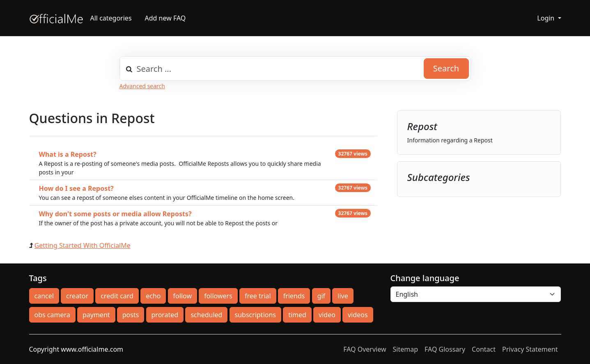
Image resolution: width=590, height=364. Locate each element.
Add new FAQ (165, 18)
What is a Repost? (68, 154)
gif (321, 296)
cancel (44, 296)
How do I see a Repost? (76, 188)
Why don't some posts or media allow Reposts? (115, 214)
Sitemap (406, 349)
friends (294, 296)
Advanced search (142, 86)
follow (183, 296)
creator (77, 296)
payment (96, 315)
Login (546, 18)
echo (153, 296)
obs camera (52, 315)
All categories (111, 18)
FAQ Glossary (445, 349)
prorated (165, 315)
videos (358, 315)
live (343, 296)
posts (131, 315)
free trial (258, 296)
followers (218, 296)
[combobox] (295, 69)
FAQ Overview (365, 349)
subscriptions (255, 315)
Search (446, 68)
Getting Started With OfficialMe (83, 245)
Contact (484, 349)
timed (297, 315)
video (327, 315)
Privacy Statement (530, 349)
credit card (117, 296)
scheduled (206, 315)
